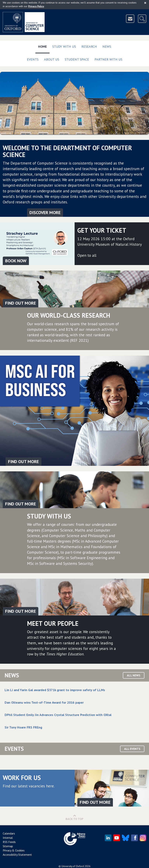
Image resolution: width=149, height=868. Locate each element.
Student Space (77, 59)
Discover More (45, 212)
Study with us (64, 46)
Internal (8, 838)
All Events (132, 749)
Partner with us (108, 59)
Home (44, 46)
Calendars (9, 833)
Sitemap (8, 846)
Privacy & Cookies (14, 850)
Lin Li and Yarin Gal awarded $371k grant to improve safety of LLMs (55, 690)
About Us (52, 59)
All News (134, 675)
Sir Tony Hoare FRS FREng (23, 727)
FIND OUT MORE (23, 462)
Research (89, 46)
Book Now (16, 261)
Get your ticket (102, 230)
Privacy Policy (36, 6)
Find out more (21, 303)
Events (33, 59)
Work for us (22, 778)
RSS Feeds (9, 842)
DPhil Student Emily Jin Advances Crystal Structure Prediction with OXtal (58, 715)
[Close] (145, 3)
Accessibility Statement (17, 855)
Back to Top (74, 817)
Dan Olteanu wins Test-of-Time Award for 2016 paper (44, 702)
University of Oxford (73, 866)
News (107, 46)
